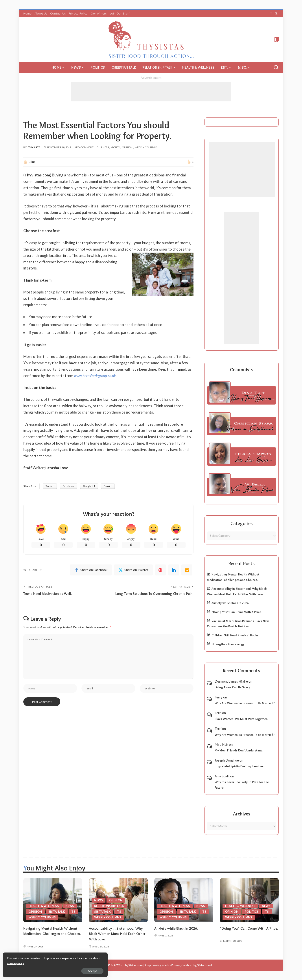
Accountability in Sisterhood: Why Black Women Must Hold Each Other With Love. (118, 934)
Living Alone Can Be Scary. (233, 687)
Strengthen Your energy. (228, 644)
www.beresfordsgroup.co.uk (95, 376)
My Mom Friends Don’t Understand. (239, 750)
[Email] (187, 570)
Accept (54, 970)
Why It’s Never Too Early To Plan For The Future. (242, 785)
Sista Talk (57, 912)
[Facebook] (271, 13)
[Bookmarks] (276, 40)
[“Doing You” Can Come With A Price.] (249, 900)
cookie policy (56, 962)
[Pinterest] (160, 570)
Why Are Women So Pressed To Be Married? (245, 703)
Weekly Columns (146, 147)
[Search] (276, 68)
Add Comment (84, 147)
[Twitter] (276, 13)
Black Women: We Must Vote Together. (241, 719)
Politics (252, 912)
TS (74, 912)
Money (115, 147)
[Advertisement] (151, 92)
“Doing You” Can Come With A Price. (237, 612)
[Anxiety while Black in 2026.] (184, 900)
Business (103, 147)
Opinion (127, 147)
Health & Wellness (44, 906)
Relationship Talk (109, 906)
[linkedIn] (174, 570)
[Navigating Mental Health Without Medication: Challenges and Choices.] (53, 900)
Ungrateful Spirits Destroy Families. (239, 766)
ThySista (34, 147)
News (70, 906)
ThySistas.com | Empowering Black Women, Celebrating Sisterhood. (168, 965)
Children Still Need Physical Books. (235, 635)
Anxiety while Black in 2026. (231, 603)
